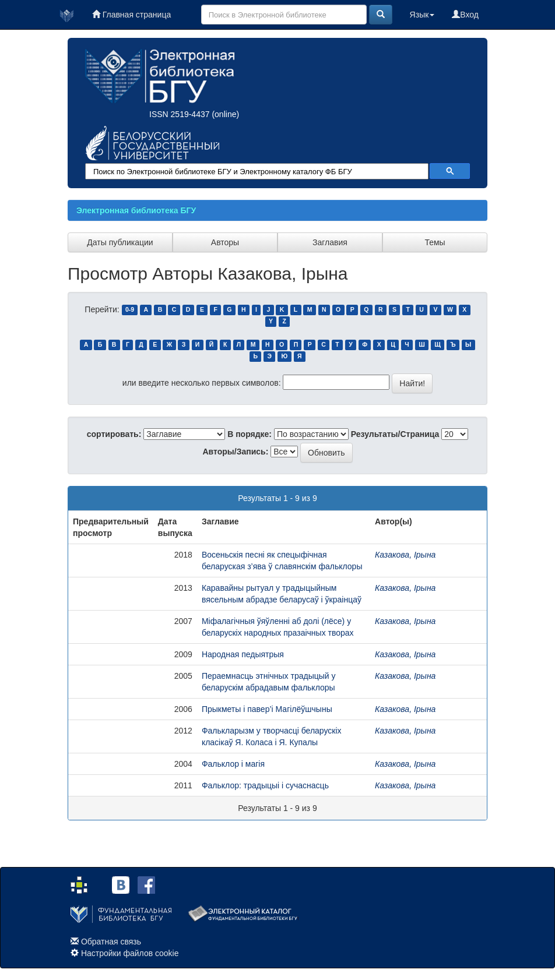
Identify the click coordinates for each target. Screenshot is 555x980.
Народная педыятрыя (243, 654)
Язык (422, 15)
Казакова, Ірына (405, 555)
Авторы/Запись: (236, 452)
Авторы (225, 242)
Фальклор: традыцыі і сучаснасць (265, 785)
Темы (435, 242)
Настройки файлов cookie (130, 953)
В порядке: (250, 434)
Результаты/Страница (395, 434)
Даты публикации (120, 242)
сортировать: (114, 434)
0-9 (130, 310)
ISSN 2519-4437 (180, 114)
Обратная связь (111, 942)
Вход (465, 15)
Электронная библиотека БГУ (136, 210)
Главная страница (131, 15)
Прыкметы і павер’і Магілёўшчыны (267, 709)
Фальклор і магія (233, 764)
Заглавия (330, 242)
